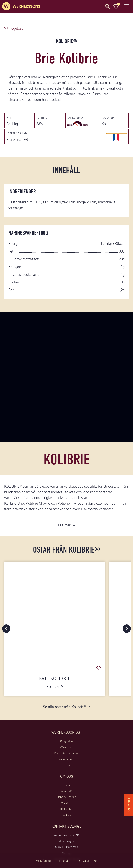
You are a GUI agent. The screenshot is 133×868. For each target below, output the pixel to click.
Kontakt (66, 765)
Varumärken (67, 759)
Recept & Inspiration (67, 753)
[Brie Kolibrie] (55, 610)
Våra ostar (67, 747)
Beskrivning (43, 861)
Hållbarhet (67, 809)
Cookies (66, 815)
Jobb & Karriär (67, 797)
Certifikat (67, 803)
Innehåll (64, 861)
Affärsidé (67, 791)
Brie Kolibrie (55, 682)
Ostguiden (66, 741)
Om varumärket (88, 861)
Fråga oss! (129, 805)
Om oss (67, 776)
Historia (66, 785)
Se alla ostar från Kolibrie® (64, 707)
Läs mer (64, 525)
